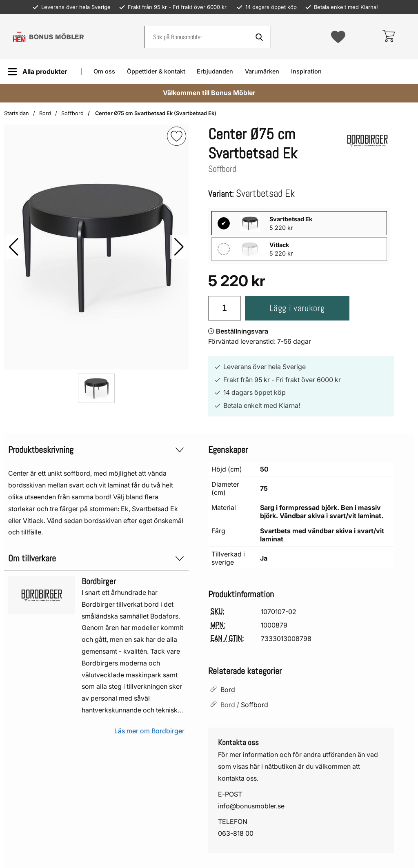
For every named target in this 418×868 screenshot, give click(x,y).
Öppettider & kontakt (156, 71)
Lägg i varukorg (297, 308)
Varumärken (262, 71)
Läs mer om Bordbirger (149, 731)
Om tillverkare (96, 558)
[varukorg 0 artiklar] (388, 37)
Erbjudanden (215, 71)
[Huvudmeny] (37, 72)
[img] (177, 136)
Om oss (104, 71)
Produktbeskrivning (96, 450)
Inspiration (306, 71)
